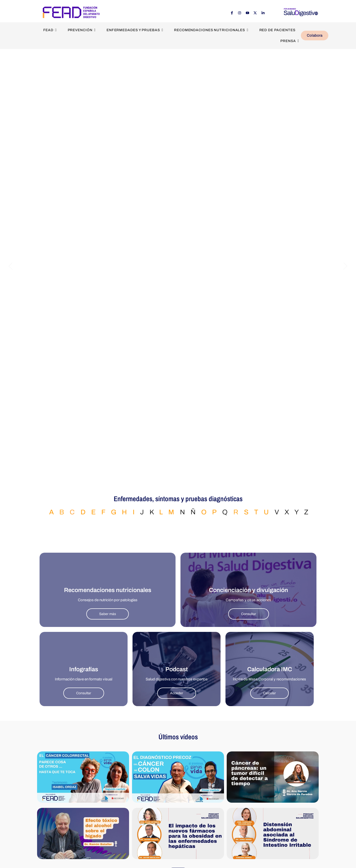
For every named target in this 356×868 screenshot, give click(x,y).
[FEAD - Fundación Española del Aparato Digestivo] (71, 12)
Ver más (178, 847)
